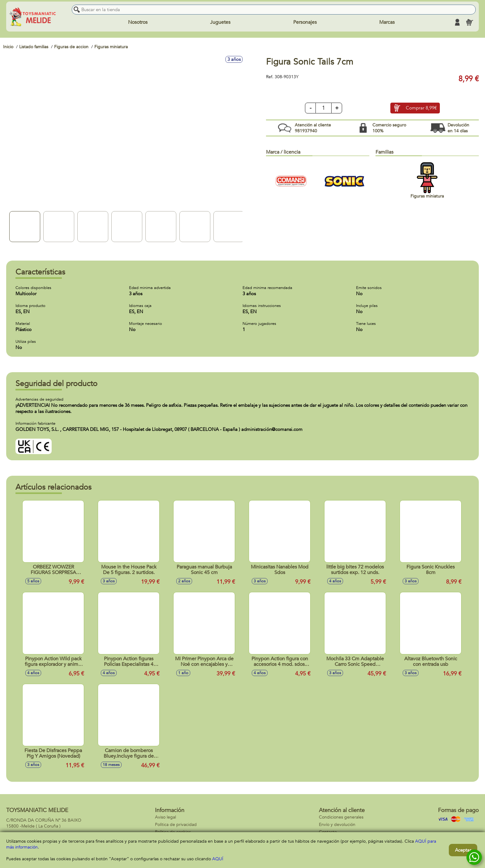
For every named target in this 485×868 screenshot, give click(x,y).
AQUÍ (218, 859)
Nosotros (138, 22)
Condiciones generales (341, 817)
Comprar (421, 108)
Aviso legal (165, 817)
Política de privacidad (176, 825)
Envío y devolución (337, 825)
